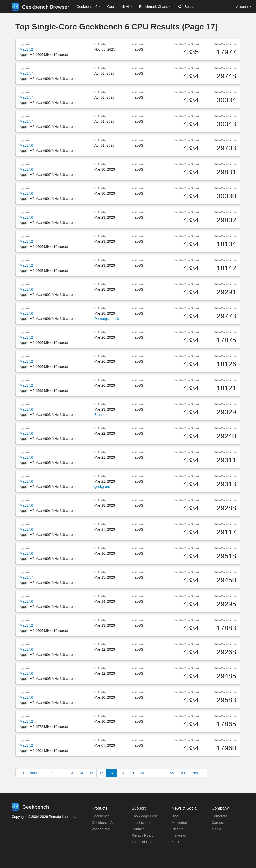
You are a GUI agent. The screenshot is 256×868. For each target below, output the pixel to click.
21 (152, 773)
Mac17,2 (26, 49)
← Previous (28, 773)
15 (91, 773)
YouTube (179, 842)
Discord (178, 829)
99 (172, 773)
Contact (138, 829)
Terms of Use (142, 842)
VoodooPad (101, 829)
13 (71, 773)
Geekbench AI (103, 823)
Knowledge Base (145, 816)
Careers (218, 823)
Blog (175, 816)
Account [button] (243, 7)
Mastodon (179, 823)
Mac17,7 (26, 73)
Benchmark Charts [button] (154, 7)
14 (81, 773)
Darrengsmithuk (107, 319)
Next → (198, 773)
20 (142, 773)
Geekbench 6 (102, 816)
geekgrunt (102, 487)
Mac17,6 (26, 145)
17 (112, 773)
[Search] (205, 7)
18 (122, 773)
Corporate (219, 816)
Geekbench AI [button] (118, 7)
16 (102, 773)
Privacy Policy (143, 835)
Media (216, 829)
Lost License (142, 823)
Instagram (179, 835)
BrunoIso (101, 415)
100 (183, 773)
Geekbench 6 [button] (87, 7)
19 (132, 773)
